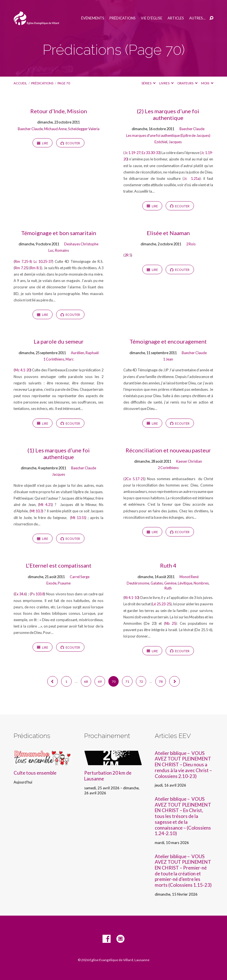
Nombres (201, 583)
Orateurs (187, 83)
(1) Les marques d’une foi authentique (59, 454)
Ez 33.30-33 (151, 153)
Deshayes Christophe (81, 244)
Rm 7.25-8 (23, 261)
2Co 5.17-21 (134, 479)
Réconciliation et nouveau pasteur (168, 450)
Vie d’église (152, 18)
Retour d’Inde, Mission (59, 111)
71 (127, 682)
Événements (93, 18)
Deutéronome (138, 583)
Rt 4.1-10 (132, 598)
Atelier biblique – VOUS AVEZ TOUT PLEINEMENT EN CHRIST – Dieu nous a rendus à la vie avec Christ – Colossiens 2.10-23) (183, 765)
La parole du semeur (59, 341)
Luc (51, 250)
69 (100, 682)
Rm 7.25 (21, 268)
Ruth (168, 588)
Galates (157, 583)
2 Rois (191, 244)
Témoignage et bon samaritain (59, 233)
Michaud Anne (55, 129)
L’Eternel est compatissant (59, 565)
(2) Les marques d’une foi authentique (168, 114)
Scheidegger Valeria (84, 129)
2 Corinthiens (168, 468)
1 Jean (168, 359)
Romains (62, 250)
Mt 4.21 (45, 505)
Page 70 (64, 83)
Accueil (20, 83)
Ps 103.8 (38, 594)
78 (161, 682)
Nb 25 (170, 623)
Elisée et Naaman (168, 233)
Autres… (197, 18)
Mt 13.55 (78, 518)
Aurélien (78, 353)
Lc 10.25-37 (43, 261)
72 (141, 682)
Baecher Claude (30, 129)
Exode (51, 583)
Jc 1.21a (192, 178)
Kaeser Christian (189, 461)
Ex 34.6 (20, 594)
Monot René (189, 577)
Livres (166, 83)
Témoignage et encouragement (168, 341)
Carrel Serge (80, 577)
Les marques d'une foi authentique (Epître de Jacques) (168, 135)
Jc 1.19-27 (132, 153)
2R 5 (128, 255)
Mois (207, 83)
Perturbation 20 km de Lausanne (108, 776)
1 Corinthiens (54, 359)
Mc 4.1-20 (23, 370)
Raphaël (92, 353)
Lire (43, 143)
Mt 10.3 (36, 511)
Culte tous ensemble (35, 773)
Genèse (170, 583)
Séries (149, 83)
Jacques (175, 142)
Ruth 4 (168, 565)
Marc (70, 359)
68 (86, 682)
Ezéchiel (161, 142)
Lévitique (185, 583)
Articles (176, 18)
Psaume (64, 583)
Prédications (123, 18)
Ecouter (70, 143)
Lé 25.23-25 (161, 604)
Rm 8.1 (36, 268)
